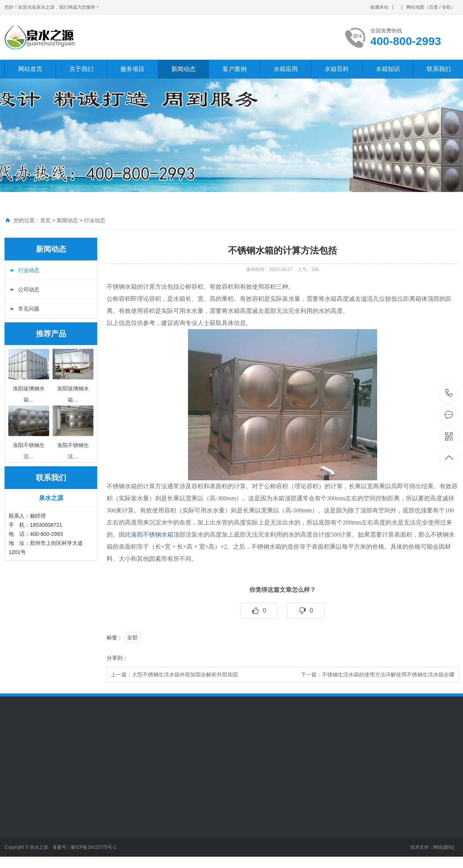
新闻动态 (183, 69)
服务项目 (132, 69)
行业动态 (95, 220)
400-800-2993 (449, 394)
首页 (45, 220)
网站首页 (30, 69)
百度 (433, 7)
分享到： (117, 658)
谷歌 (446, 7)
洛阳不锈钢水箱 (152, 535)
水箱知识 (388, 69)
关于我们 (81, 69)
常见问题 (29, 309)
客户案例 (235, 69)
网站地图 (415, 7)
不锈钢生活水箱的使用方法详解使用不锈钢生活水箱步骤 (388, 675)
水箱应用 (286, 69)
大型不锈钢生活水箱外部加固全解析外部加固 (185, 675)
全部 (132, 637)
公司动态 (29, 289)
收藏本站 (379, 7)
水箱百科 (337, 69)
